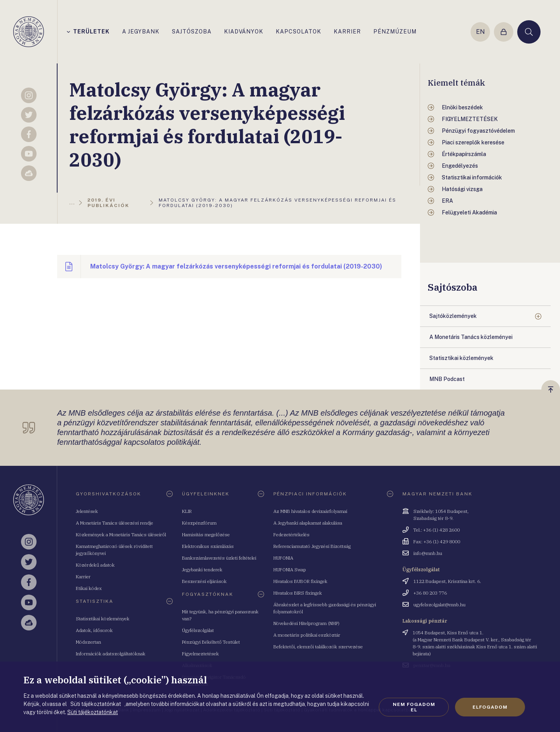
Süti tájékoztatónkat (93, 712)
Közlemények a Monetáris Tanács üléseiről (121, 535)
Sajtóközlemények (453, 316)
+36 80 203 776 (430, 593)
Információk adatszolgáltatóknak (111, 654)
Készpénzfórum (199, 523)
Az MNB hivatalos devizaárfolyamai (310, 511)
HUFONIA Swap (290, 570)
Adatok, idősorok (94, 630)
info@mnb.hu (428, 553)
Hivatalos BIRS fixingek (298, 593)
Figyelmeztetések (200, 654)
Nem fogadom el (414, 707)
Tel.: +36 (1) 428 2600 (437, 530)
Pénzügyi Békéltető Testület (211, 642)
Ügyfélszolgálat (198, 630)
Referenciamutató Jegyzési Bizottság (312, 546)
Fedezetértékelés (291, 535)
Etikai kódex (89, 588)
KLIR (187, 511)
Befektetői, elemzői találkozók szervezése (318, 647)
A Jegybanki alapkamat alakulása (308, 523)
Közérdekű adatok (95, 565)
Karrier (83, 577)
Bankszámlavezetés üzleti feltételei (219, 558)
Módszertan (88, 642)
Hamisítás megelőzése (206, 535)
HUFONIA (283, 558)
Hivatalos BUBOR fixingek (300, 581)
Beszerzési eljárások (204, 581)
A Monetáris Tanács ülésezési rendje (115, 523)
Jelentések (87, 511)
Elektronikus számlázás (208, 546)
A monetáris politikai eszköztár (307, 635)
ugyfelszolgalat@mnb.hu (439, 605)
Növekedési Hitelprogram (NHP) (306, 623)
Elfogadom (490, 707)
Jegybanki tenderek (202, 570)
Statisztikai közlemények (103, 619)
